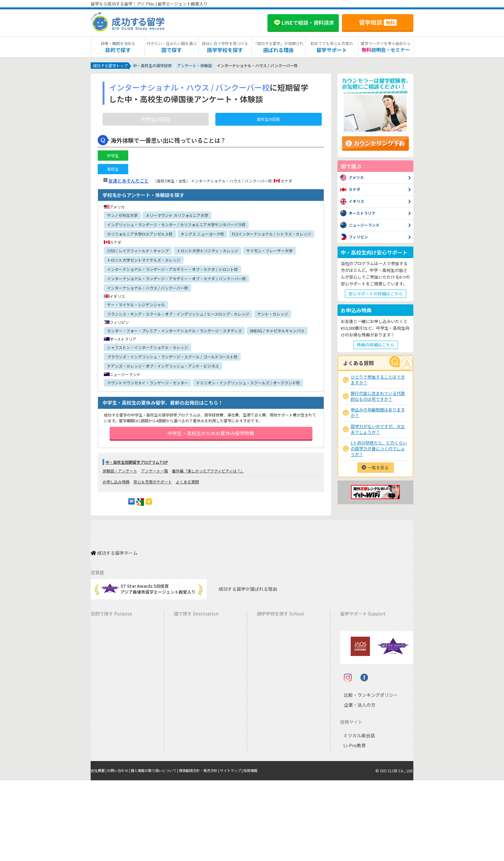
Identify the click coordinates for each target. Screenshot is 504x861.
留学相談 (378, 22)
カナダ (266, 638)
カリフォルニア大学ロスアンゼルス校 (140, 235)
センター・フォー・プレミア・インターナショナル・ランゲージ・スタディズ (174, 332)
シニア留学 (104, 778)
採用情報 (267, 852)
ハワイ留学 (188, 708)
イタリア (268, 728)
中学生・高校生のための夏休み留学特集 (211, 438)
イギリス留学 (190, 668)
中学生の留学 (106, 728)
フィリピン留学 (192, 698)
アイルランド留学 (194, 678)
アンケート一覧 (155, 478)
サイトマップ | (246, 852)
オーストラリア (274, 648)
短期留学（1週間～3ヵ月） (119, 628)
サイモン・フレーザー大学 (269, 252)
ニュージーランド (277, 658)
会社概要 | (100, 852)
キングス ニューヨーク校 (202, 235)
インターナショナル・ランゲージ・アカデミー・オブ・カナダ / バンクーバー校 (176, 280)
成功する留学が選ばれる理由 (242, 590)
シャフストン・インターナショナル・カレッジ (148, 349)
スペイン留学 (189, 748)
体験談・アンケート (120, 478)
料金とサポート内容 (362, 628)
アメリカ (268, 628)
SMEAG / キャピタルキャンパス (277, 332)
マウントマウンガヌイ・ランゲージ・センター (148, 384)
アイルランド (272, 678)
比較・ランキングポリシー (365, 776)
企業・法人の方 (355, 786)
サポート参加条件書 (362, 698)
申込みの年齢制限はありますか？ (378, 414)
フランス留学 (190, 728)
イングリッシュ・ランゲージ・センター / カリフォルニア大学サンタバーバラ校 (176, 226)
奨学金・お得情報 (360, 648)
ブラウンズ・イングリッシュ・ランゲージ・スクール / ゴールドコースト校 (172, 358)
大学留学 (102, 758)
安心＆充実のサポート (153, 489)
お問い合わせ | (122, 852)
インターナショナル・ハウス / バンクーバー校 (148, 289)
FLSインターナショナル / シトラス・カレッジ (272, 235)
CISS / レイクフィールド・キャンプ (138, 252)
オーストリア (272, 758)
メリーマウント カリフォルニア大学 (177, 216)
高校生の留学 (106, 738)
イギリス (268, 668)
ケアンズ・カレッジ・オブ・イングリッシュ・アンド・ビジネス (163, 367)
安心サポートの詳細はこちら (376, 295)
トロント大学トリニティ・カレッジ (207, 252)
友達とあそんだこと (129, 182)
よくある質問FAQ (360, 688)
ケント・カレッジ (273, 315)
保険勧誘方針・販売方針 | (211, 852)
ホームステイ (106, 678)
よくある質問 (187, 489)
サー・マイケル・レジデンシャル (136, 306)
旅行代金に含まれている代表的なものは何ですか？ (378, 397)
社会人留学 (104, 768)
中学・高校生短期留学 (115, 718)
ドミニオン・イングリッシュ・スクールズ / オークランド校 (248, 384)
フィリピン (270, 698)
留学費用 (352, 638)
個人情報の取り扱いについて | (162, 852)
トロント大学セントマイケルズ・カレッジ (144, 261)
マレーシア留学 (192, 718)
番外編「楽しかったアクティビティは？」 (208, 478)
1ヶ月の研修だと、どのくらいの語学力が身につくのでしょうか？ (379, 450)
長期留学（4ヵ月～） (114, 638)
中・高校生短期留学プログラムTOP (137, 470)
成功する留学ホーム (114, 557)
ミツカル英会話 (358, 816)
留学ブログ (354, 678)
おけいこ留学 (106, 698)
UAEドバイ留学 (191, 778)
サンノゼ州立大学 (122, 216)
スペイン (268, 738)
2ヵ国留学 (103, 688)
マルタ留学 (188, 688)
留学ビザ (352, 668)
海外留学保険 (356, 658)
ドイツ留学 (188, 758)
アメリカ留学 (189, 628)
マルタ (266, 688)
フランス (268, 718)
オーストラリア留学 (196, 648)
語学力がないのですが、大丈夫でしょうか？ (378, 430)
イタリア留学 (189, 738)
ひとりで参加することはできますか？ (378, 381)
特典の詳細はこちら (376, 346)
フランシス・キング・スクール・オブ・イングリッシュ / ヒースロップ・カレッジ (178, 315)
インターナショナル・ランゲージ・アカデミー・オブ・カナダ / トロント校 (172, 270)
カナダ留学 (188, 638)
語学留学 (102, 648)
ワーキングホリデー (113, 658)
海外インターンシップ (115, 668)
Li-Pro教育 (353, 826)
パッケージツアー (110, 708)
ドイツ (266, 748)
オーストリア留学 (194, 768)
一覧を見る (378, 469)
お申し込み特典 (116, 489)
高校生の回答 (268, 120)
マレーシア (270, 708)
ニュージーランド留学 (198, 658)
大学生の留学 (106, 748)
